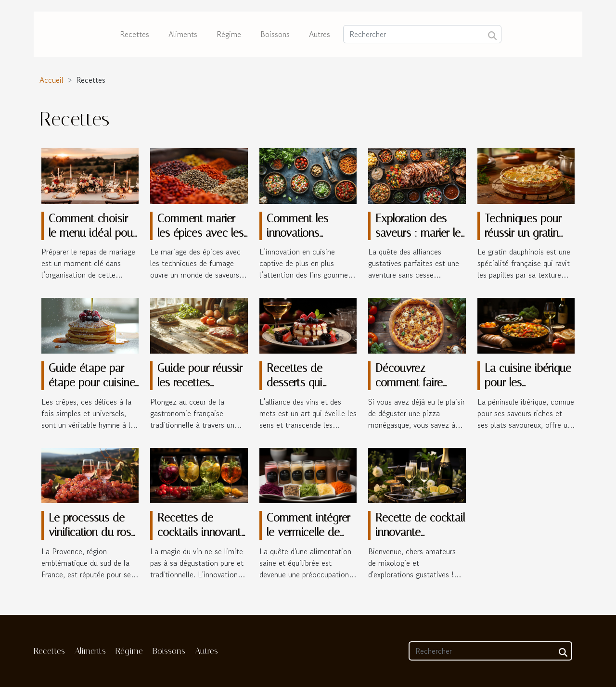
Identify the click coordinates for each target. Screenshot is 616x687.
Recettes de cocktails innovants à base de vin (202, 532)
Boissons (275, 34)
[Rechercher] (422, 34)
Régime (229, 34)
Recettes (135, 34)
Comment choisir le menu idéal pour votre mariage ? (92, 233)
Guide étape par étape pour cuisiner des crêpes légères (93, 383)
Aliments (183, 34)
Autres (320, 34)
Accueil (51, 80)
